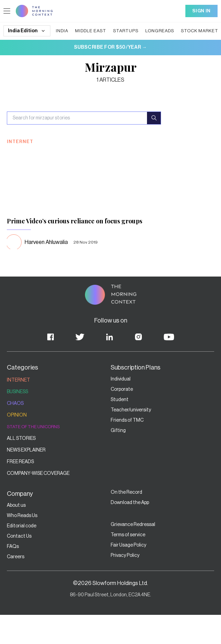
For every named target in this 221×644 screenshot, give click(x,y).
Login (61, 55)
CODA (53, 95)
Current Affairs (130, 89)
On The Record (67, 12)
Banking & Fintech (24, 145)
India (8, 89)
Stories (10, 12)
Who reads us (94, 95)
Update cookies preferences (33, 6)
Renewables (32, 95)
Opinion (70, 95)
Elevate (42, 12)
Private (26, 12)
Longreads (70, 89)
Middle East (27, 89)
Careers (92, 12)
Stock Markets (98, 89)
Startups (50, 89)
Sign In (11, 76)
